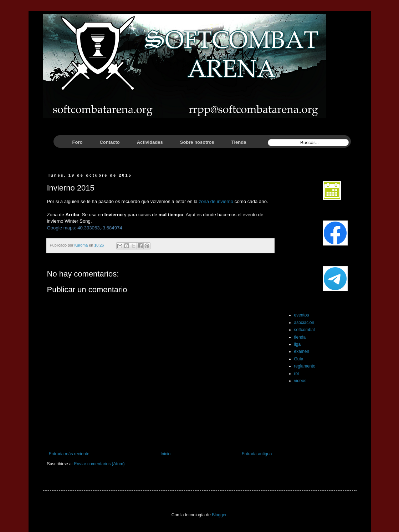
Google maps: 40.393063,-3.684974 (85, 228)
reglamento (305, 366)
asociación (304, 323)
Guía (299, 359)
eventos (302, 315)
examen (302, 351)
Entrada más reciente (69, 454)
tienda (300, 337)
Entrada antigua (257, 454)
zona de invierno (216, 201)
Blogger (219, 515)
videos (300, 381)
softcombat (305, 330)
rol (296, 374)
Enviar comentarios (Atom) (99, 464)
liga (298, 344)
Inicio (165, 454)
